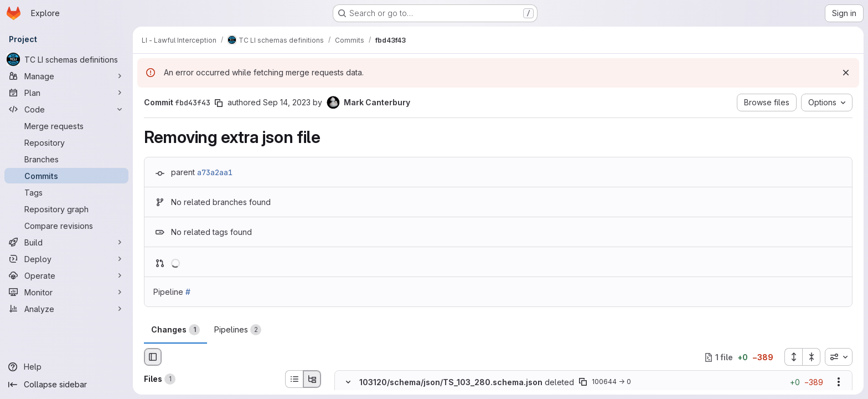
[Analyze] (66, 309)
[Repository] (66, 142)
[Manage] (66, 76)
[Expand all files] (793, 357)
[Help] (66, 367)
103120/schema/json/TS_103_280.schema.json (451, 382)
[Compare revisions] (66, 226)
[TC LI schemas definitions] (66, 59)
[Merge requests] (66, 126)
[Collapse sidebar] (66, 385)
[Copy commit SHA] (219, 103)
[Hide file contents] (348, 382)
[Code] (66, 109)
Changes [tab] (175, 330)
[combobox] (839, 357)
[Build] (66, 242)
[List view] (294, 379)
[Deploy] (66, 259)
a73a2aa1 (215, 172)
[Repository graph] (66, 209)
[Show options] (839, 382)
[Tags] (66, 192)
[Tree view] (312, 379)
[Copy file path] (583, 382)
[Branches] (66, 159)
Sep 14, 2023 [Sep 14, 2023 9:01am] (287, 102)
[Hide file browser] (153, 357)
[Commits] (66, 176)
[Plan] (66, 93)
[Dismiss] (846, 73)
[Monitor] (66, 292)
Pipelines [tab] (238, 330)
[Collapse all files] (812, 357)
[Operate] (66, 275)
